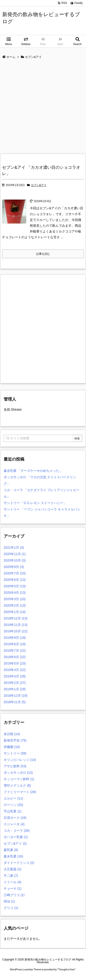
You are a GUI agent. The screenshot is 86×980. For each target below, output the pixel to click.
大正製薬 (12, 869)
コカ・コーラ (17, 831)
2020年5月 (15, 586)
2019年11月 (16, 625)
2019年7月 (15, 650)
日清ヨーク (15, 818)
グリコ (11, 908)
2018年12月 (16, 696)
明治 (9, 901)
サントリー (15, 753)
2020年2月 (15, 605)
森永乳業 (13, 856)
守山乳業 (12, 811)
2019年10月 (16, 631)
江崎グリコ (14, 895)
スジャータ (14, 824)
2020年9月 (14, 567)
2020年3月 (15, 599)
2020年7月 (15, 573)
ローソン (13, 805)
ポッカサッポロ (18, 773)
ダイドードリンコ (19, 863)
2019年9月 (15, 638)
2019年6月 (15, 657)
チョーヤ (12, 888)
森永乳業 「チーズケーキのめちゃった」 (33, 471)
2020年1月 (15, 612)
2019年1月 (15, 689)
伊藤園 (12, 747)
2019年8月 (15, 644)
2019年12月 (16, 618)
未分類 (12, 734)
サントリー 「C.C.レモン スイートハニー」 (35, 503)
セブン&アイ (39, 185)
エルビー (13, 798)
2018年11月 (15, 702)
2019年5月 (15, 663)
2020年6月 (15, 580)
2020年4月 (15, 593)
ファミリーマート (20, 792)
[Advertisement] (43, 108)
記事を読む (43, 254)
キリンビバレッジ (20, 760)
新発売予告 (15, 740)
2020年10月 (15, 560)
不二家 (11, 876)
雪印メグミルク (17, 785)
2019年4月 (15, 670)
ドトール (12, 882)
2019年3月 (15, 676)
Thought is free (66, 969)
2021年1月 (14, 547)
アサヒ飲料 (15, 766)
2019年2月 (15, 683)
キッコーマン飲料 (19, 779)
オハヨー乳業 (16, 837)
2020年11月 (15, 554)
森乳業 (11, 850)
